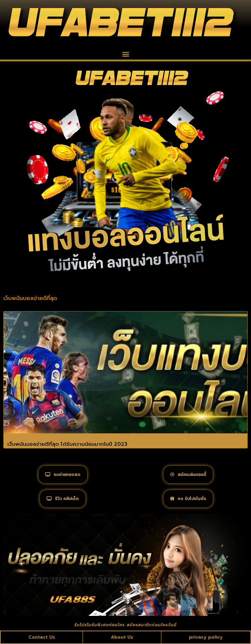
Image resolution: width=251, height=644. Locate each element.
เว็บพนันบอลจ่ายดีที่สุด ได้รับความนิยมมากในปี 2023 (67, 444)
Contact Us (42, 637)
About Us (122, 637)
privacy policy (206, 637)
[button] (126, 54)
